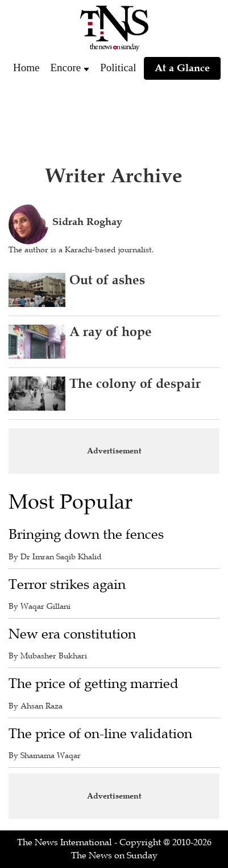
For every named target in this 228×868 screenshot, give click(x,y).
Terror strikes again (67, 585)
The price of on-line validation (100, 734)
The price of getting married (94, 684)
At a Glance (182, 68)
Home (26, 67)
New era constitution (72, 634)
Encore (65, 67)
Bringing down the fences (86, 535)
